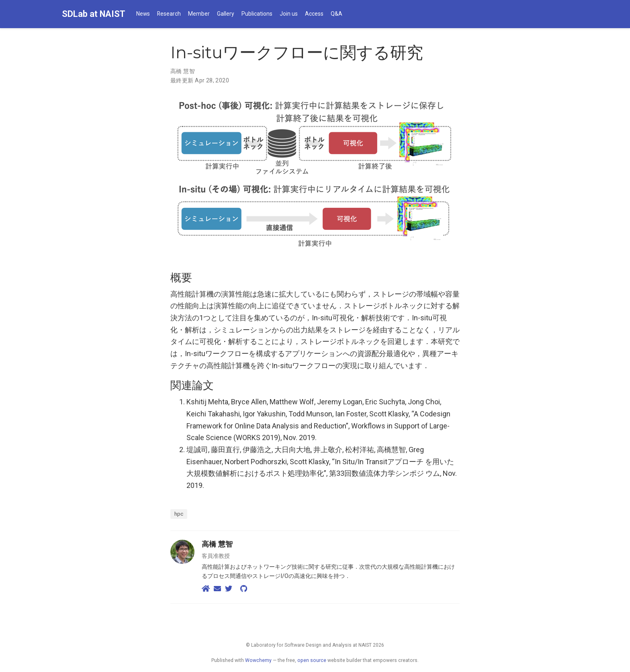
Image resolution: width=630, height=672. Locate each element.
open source (312, 660)
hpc (179, 514)
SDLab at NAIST (94, 14)
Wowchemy (258, 660)
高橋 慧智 (183, 71)
